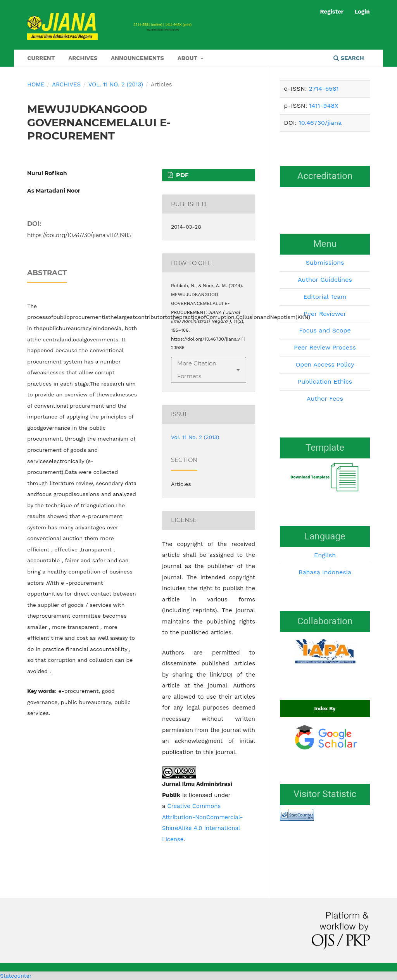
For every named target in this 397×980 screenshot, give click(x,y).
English (325, 555)
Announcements (137, 58)
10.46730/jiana (320, 123)
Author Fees (325, 399)
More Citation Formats (197, 370)
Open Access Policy (325, 364)
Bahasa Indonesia (325, 572)
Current (41, 58)
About (188, 58)
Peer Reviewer (325, 314)
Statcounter (16, 976)
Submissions (325, 263)
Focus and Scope (325, 330)
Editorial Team (325, 297)
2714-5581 (324, 89)
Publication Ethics (325, 381)
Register (332, 12)
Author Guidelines (325, 280)
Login (362, 12)
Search (349, 58)
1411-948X (324, 106)
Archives (83, 58)
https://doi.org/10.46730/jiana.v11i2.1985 (79, 235)
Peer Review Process (325, 347)
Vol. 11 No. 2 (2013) (116, 84)
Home (36, 84)
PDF (182, 175)
